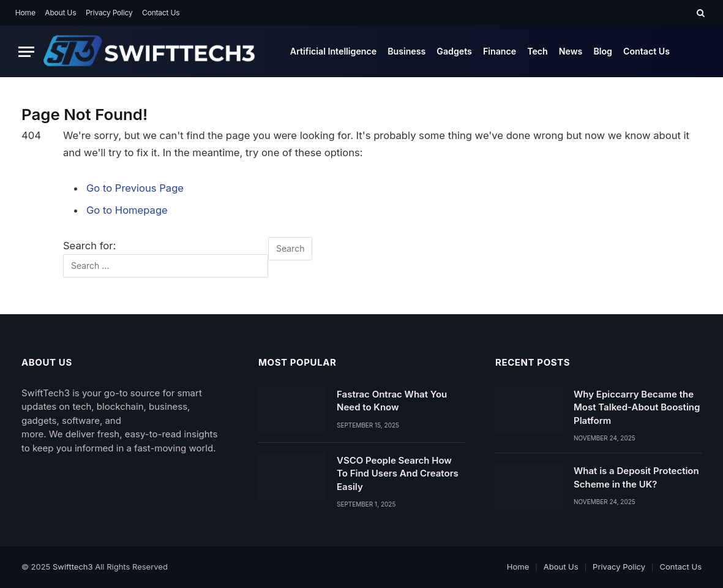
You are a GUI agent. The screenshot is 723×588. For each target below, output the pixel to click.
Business (406, 51)
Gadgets (454, 51)
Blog (603, 51)
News (571, 51)
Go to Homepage (127, 210)
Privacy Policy (109, 13)
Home (25, 13)
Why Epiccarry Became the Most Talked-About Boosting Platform (637, 407)
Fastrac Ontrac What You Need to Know (392, 401)
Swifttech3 (74, 567)
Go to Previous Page (135, 188)
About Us (60, 13)
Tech (538, 51)
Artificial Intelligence (333, 51)
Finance (500, 51)
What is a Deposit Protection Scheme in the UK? (636, 477)
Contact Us (161, 13)
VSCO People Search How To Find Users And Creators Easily (398, 473)
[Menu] (26, 52)
